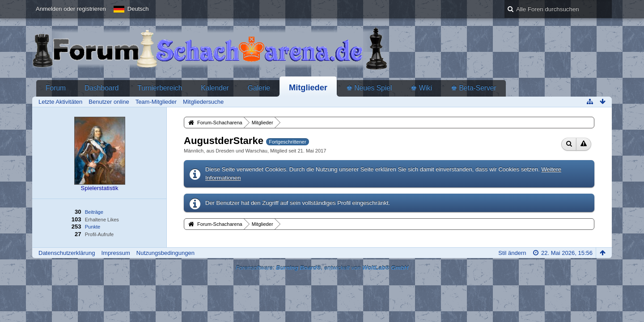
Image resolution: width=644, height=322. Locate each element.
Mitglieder (308, 88)
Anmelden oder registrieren (71, 9)
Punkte (93, 227)
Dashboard (102, 88)
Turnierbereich (160, 88)
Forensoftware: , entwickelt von (322, 268)
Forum (56, 88)
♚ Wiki (421, 88)
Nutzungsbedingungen (165, 253)
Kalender (215, 88)
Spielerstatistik (100, 188)
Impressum (115, 253)
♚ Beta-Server (474, 88)
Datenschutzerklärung (67, 253)
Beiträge (94, 212)
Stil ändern (512, 253)
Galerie (259, 88)
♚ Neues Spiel (369, 88)
